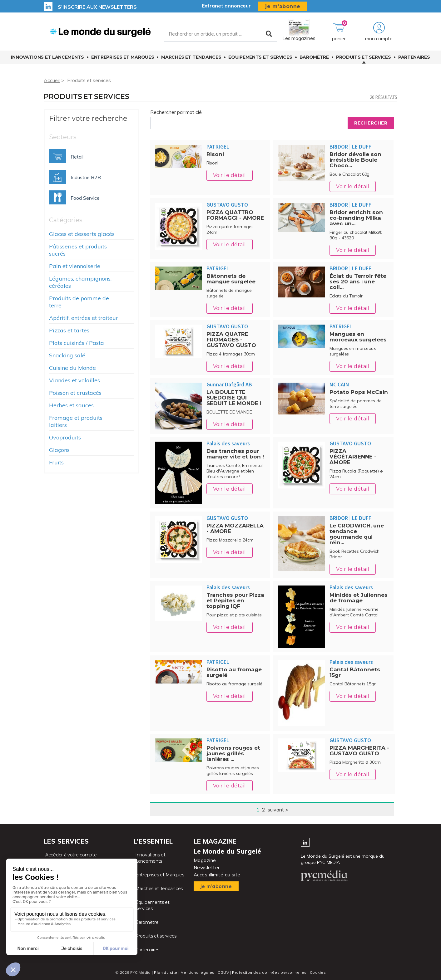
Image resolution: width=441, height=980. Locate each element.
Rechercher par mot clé (176, 112)
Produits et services (364, 57)
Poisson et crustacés (75, 393)
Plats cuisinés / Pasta (77, 343)
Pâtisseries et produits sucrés (78, 250)
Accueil (52, 80)
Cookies (318, 972)
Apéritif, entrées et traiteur (84, 318)
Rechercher (371, 123)
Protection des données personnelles (269, 972)
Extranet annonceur (226, 6)
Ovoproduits (65, 437)
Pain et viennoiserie (75, 266)
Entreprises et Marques (123, 57)
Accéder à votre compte (71, 855)
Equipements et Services (260, 57)
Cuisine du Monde (72, 368)
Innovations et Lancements (47, 57)
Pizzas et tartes (69, 330)
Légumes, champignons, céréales (80, 282)
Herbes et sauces (71, 405)
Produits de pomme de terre (79, 302)
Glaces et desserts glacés (82, 234)
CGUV (223, 972)
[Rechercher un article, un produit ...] (220, 34)
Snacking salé (67, 355)
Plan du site (166, 972)
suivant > (278, 810)
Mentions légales (198, 972)
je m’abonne (283, 6)
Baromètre (314, 57)
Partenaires (414, 57)
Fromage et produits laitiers (76, 421)
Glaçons (59, 450)
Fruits (56, 462)
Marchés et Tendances (191, 57)
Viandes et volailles (74, 380)
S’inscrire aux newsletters (97, 7)
